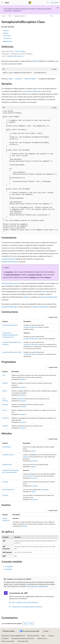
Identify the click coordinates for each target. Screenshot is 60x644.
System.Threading (20, 51)
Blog (43, 636)
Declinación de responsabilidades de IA (13, 636)
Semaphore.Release (8, 259)
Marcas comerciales (7, 641)
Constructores (7, 38)
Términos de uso (42, 638)
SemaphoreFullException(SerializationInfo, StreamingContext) (10, 335)
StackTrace (6, 418)
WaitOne (33, 277)
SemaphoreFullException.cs (15, 56)
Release (35, 61)
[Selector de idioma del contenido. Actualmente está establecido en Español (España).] (9, 631)
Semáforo (9, 569)
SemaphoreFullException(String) (12, 352)
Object (11, 79)
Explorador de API (20, 16)
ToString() (5, 495)
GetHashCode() (7, 464)
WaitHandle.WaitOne (13, 275)
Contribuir (51, 636)
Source (5, 410)
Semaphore (9, 272)
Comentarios (7, 36)
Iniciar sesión (55, 2)
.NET (10, 16)
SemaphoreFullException (34, 91)
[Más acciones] (57, 16)
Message (5, 404)
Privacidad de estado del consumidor (23, 638)
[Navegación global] (2, 3)
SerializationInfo (30, 476)
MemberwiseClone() (8, 489)
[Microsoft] (30, 3)
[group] (30, 171)
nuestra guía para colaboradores (37, 586)
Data (4, 375)
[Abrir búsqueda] (48, 3)
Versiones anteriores (33, 636)
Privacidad (5, 638)
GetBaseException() (8, 455)
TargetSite (5, 426)
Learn (4, 16)
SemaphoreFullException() (39, 307)
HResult (5, 391)
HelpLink (5, 383)
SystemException (30, 79)
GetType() (5, 482)
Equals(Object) (7, 447)
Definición (6, 31)
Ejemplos (6, 33)
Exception (19, 79)
